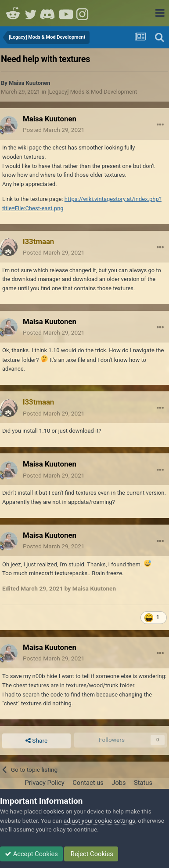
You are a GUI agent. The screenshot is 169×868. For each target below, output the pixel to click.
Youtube (66, 13)
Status (143, 783)
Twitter (31, 13)
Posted (54, 130)
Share (36, 741)
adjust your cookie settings (99, 821)
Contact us (88, 783)
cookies (54, 811)
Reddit (13, 13)
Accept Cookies (31, 854)
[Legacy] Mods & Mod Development (92, 92)
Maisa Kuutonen (30, 83)
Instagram (83, 13)
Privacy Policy (44, 783)
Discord (48, 13)
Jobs (119, 783)
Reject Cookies (91, 854)
